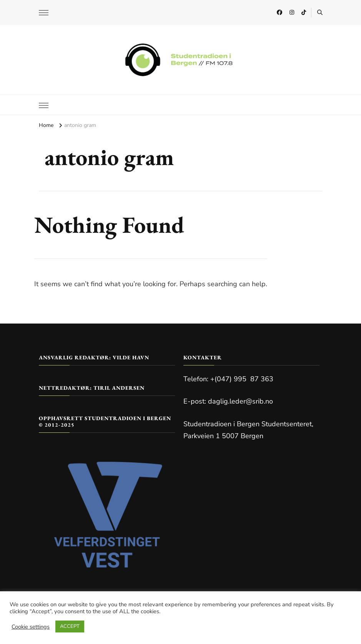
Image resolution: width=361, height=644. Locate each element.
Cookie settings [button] (31, 627)
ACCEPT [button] (70, 626)
